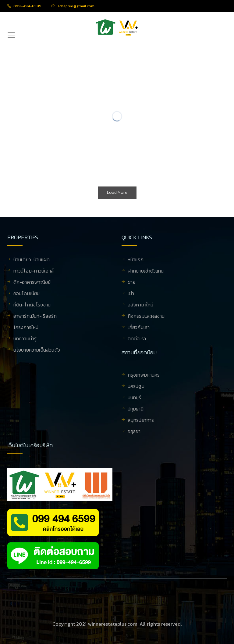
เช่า (131, 294)
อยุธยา (134, 432)
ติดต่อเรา (137, 339)
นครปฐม (136, 387)
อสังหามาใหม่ (140, 305)
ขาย (131, 283)
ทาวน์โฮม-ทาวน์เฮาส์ (34, 271)
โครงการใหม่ (26, 328)
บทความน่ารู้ (25, 339)
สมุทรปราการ (141, 421)
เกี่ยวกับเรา (139, 328)
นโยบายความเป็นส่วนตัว (37, 350)
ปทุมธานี (136, 409)
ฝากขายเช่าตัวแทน (146, 271)
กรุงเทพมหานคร (144, 375)
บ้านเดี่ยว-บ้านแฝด (32, 260)
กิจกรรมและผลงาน (146, 317)
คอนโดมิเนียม (27, 294)
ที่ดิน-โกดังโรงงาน (32, 305)
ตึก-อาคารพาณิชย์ (32, 283)
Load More (117, 192)
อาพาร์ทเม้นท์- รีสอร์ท (35, 317)
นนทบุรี (135, 398)
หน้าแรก (136, 260)
